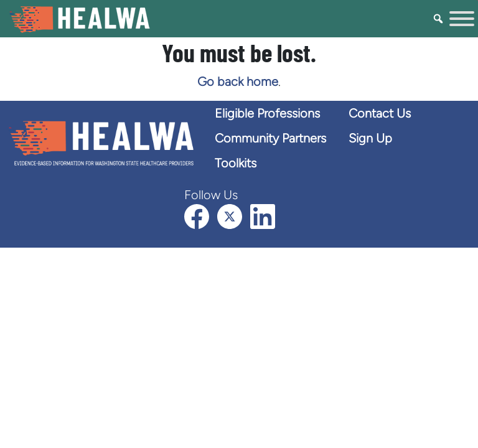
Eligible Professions (267, 113)
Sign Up (370, 138)
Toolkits (236, 163)
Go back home (238, 82)
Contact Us (380, 113)
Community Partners (270, 138)
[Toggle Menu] (462, 19)
